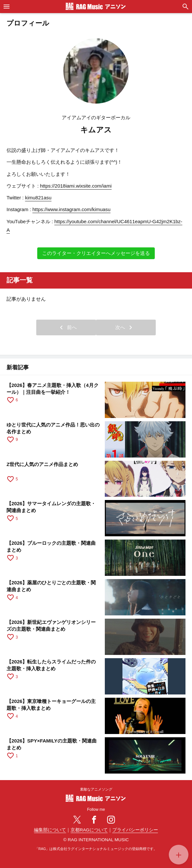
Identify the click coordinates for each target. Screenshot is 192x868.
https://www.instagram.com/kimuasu (71, 209)
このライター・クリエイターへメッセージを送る (96, 253)
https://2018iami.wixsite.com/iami (76, 186)
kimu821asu (38, 198)
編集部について (50, 830)
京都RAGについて (89, 830)
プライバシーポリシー (135, 830)
